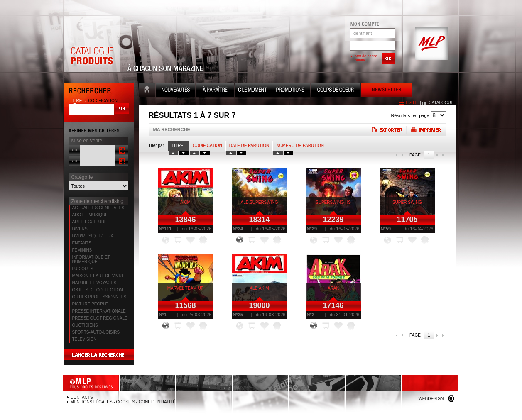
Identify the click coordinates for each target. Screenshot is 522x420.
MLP (431, 44)
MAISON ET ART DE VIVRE (98, 276)
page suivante (437, 155)
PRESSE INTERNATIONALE (99, 311)
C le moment (252, 91)
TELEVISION (85, 339)
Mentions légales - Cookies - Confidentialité (123, 402)
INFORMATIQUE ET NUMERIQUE (91, 259)
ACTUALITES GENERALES (98, 208)
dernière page (443, 155)
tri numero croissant (278, 153)
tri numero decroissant (288, 153)
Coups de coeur (336, 91)
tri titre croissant (173, 153)
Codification (207, 145)
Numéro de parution (300, 145)
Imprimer (426, 130)
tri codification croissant (195, 153)
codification (103, 101)
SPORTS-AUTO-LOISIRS (96, 332)
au (75, 161)
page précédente (403, 155)
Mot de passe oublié (366, 58)
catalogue (441, 103)
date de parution (249, 145)
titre (77, 101)
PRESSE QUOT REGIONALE (100, 318)
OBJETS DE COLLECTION (98, 290)
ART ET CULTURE (90, 222)
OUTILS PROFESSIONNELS (99, 297)
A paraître (215, 91)
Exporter (386, 130)
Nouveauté (176, 91)
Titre (178, 145)
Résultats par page (410, 115)
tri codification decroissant (205, 153)
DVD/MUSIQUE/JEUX (93, 236)
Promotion (290, 91)
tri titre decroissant (184, 153)
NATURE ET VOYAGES (94, 283)
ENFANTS (82, 243)
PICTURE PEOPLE (90, 304)
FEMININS (82, 250)
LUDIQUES (83, 269)
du (75, 150)
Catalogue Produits (92, 44)
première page (397, 155)
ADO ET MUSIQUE (90, 215)
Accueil (147, 91)
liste (412, 103)
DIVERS (80, 229)
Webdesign (431, 399)
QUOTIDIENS (85, 325)
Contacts (82, 397)
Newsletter (387, 91)
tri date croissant (231, 153)
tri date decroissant (241, 153)
